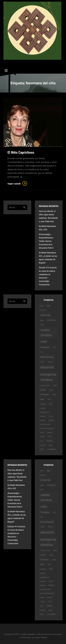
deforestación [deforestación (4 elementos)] (47, 357)
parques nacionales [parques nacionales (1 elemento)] (45, 424)
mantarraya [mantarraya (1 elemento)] (43, 404)
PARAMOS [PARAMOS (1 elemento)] (51, 420)
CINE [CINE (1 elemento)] (54, 348)
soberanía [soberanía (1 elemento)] (43, 445)
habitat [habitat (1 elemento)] (51, 390)
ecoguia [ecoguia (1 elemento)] (42, 362)
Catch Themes (41, 637)
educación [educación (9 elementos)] (47, 367)
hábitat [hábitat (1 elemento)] (54, 395)
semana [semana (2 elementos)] (49, 441)
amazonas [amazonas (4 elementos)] (45, 315)
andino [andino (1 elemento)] (42, 320)
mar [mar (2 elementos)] (51, 404)
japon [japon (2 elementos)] (42, 399)
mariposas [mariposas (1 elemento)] (43, 416)
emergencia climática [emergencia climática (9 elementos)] (48, 377)
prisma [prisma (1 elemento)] (42, 432)
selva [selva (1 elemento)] (42, 441)
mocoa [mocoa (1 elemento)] (51, 416)
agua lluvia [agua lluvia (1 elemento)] (43, 310)
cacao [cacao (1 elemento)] (42, 325)
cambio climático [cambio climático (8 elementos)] (46, 333)
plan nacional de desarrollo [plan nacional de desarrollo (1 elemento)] (47, 428)
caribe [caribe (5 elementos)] (44, 342)
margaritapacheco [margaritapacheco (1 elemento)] (45, 412)
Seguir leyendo (17, 184)
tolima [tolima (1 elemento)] (50, 445)
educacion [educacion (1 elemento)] (50, 362)
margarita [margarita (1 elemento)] (43, 408)
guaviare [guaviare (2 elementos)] (43, 390)
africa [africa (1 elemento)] (42, 306)
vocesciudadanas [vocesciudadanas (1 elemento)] (52, 449)
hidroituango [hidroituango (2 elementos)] (45, 394)
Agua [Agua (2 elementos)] (48, 306)
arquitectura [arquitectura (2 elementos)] (51, 320)
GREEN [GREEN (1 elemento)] (55, 386)
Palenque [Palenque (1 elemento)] (43, 420)
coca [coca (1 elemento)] (42, 352)
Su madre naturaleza (18, 62)
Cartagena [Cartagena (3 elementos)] (45, 347)
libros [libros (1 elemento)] (49, 399)
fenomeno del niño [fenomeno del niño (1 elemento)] (45, 386)
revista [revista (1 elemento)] (50, 436)
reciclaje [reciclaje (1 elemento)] (42, 436)
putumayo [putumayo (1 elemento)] (50, 432)
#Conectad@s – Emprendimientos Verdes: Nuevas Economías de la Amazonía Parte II (46, 241)
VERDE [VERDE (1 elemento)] (42, 449)
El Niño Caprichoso (21, 152)
